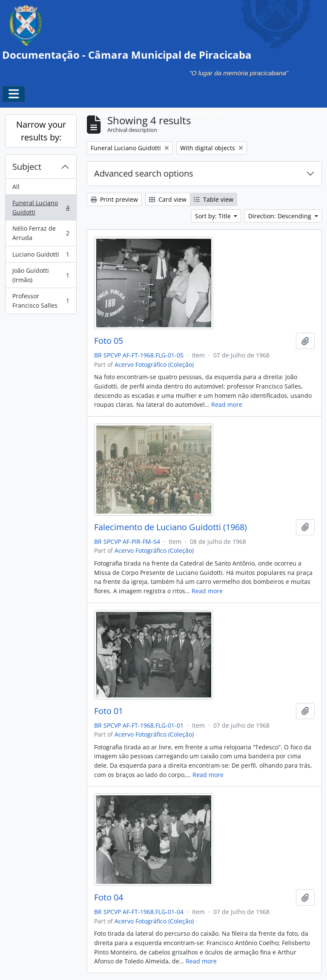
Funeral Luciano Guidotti (41, 207)
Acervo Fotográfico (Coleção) (154, 364)
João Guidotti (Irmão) (41, 275)
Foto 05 (109, 341)
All (16, 187)
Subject (27, 167)
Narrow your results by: (41, 131)
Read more (227, 404)
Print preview (114, 199)
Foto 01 (109, 711)
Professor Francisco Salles (41, 301)
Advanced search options (144, 173)
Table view (214, 199)
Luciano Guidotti (41, 256)
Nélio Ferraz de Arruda (41, 233)
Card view (168, 199)
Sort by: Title (214, 216)
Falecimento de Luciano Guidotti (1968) (171, 527)
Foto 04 (109, 897)
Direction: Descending (281, 216)
